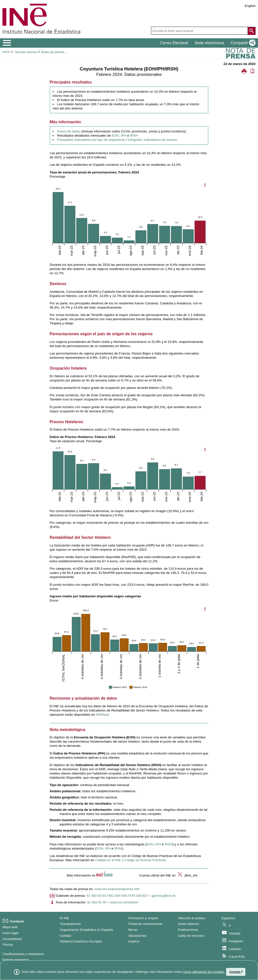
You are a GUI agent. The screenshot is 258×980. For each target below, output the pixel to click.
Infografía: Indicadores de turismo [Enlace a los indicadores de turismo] (153, 140)
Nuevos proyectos (16, 960)
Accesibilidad (12, 939)
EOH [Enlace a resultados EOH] (116, 136)
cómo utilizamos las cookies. (204, 972)
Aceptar (236, 972)
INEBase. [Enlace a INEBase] (103, 715)
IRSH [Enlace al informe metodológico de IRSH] (118, 848)
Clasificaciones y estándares (23, 954)
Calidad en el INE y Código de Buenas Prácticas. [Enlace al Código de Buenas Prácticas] (131, 860)
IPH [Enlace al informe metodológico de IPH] (108, 848)
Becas (133, 930)
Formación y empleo (143, 918)
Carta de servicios (191, 936)
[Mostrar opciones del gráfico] (205, 185)
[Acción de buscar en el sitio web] (252, 31)
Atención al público (192, 918)
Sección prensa (26, 52)
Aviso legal (10, 933)
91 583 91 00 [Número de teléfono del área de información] (97, 902)
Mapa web (10, 927)
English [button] (250, 6)
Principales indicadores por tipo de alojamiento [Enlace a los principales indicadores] (91, 140)
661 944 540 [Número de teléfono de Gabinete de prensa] (118, 896)
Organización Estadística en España (86, 930)
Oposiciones (138, 936)
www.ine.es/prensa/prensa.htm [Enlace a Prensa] (117, 889)
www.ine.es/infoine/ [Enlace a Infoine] (124, 902)
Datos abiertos (189, 924)
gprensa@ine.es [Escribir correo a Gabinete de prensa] (163, 896)
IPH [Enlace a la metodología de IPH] (158, 844)
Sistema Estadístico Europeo (81, 941)
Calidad (65, 936)
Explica (134, 941)
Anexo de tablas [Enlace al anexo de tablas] (69, 131)
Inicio (6, 52)
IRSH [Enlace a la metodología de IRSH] (169, 844)
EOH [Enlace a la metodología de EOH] (150, 844)
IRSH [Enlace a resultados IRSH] (134, 136)
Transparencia (70, 924)
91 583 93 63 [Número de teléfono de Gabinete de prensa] (96, 896)
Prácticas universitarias (145, 924)
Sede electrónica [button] (209, 43)
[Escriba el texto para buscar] (199, 31)
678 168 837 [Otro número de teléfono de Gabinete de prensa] (139, 896)
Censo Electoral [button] (174, 43)
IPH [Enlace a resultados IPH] (124, 136)
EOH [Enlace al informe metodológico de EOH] (100, 848)
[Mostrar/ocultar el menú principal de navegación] (7, 43)
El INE (64, 918)
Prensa (8, 945)
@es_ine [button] (187, 875)
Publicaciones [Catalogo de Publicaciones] (188, 930)
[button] (242, 43)
